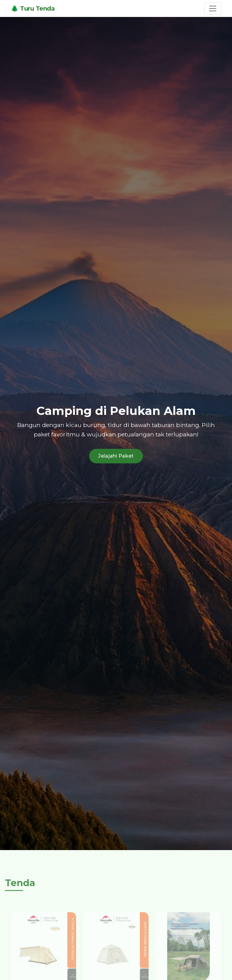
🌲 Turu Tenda (33, 8)
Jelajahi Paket (116, 456)
